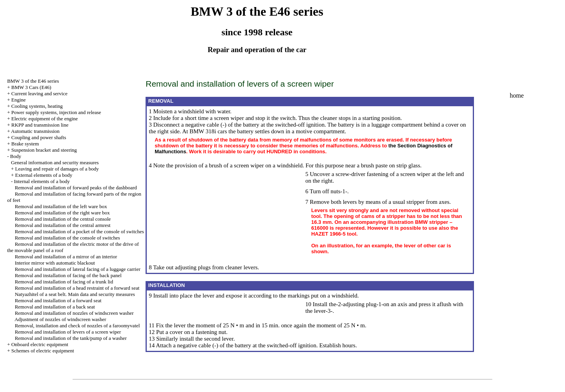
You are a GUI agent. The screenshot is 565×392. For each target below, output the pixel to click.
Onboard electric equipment (40, 344)
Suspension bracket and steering (44, 150)
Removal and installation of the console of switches (67, 238)
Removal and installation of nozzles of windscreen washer (74, 313)
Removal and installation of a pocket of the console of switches (79, 231)
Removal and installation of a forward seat (58, 300)
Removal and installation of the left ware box (61, 206)
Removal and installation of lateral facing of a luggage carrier (78, 269)
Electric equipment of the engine (45, 119)
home (517, 95)
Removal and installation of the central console (63, 219)
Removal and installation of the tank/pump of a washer (71, 338)
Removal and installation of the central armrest (63, 225)
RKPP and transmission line (40, 125)
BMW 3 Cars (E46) (31, 87)
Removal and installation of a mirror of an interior (66, 257)
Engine (19, 100)
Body (16, 156)
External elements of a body (44, 175)
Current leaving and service (39, 93)
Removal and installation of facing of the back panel (68, 275)
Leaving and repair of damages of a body (57, 169)
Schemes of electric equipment (43, 351)
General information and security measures (55, 162)
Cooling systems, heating (37, 106)
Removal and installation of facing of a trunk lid (64, 282)
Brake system (25, 144)
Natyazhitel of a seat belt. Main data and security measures (75, 294)
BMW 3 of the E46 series (33, 81)
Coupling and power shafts (39, 137)
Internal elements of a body (42, 181)
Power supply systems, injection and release (56, 112)
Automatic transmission (35, 131)
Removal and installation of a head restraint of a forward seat (77, 288)
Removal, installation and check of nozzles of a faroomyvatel (77, 326)
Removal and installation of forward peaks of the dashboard (76, 188)
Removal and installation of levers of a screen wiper (68, 332)
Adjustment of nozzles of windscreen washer (60, 319)
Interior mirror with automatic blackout (55, 263)
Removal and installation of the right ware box (62, 213)
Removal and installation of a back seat (55, 307)
